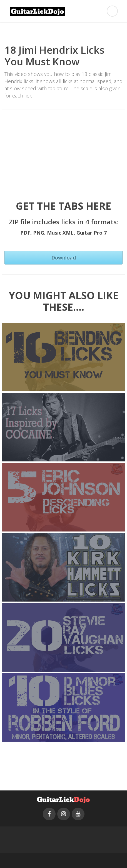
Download (64, 258)
